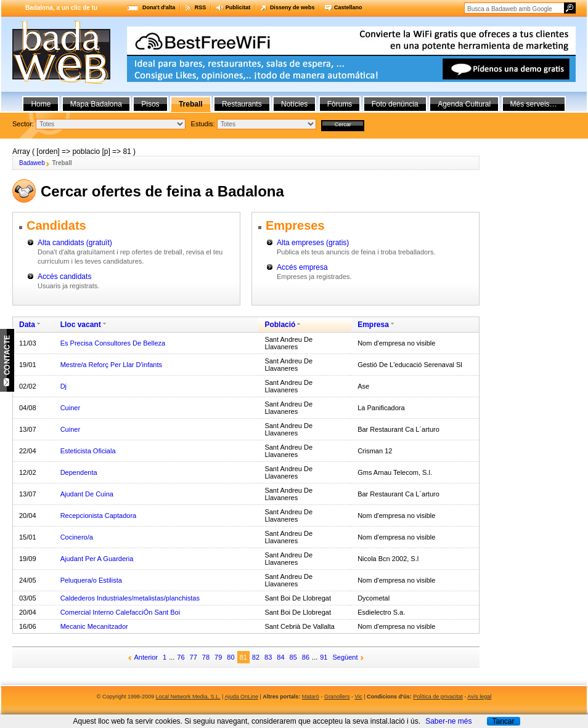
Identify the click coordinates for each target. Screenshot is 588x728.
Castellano (348, 7)
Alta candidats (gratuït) (75, 243)
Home (41, 104)
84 (280, 657)
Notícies (294, 104)
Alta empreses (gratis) (313, 243)
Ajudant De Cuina (87, 494)
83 (268, 657)
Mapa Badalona (96, 104)
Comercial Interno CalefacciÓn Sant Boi (120, 612)
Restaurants (242, 104)
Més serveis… (534, 104)
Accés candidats (64, 277)
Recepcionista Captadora (99, 516)
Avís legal (479, 697)
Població (280, 325)
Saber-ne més (448, 721)
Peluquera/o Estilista (91, 580)
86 (306, 657)
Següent (345, 657)
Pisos (150, 104)
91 (324, 657)
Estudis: (203, 124)
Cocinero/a (77, 537)
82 (256, 657)
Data (27, 325)
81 (243, 657)
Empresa (373, 325)
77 (194, 657)
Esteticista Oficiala (88, 451)
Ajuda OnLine (241, 697)
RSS (201, 7)
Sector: (23, 124)
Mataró (311, 697)
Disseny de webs (292, 7)
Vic (358, 697)
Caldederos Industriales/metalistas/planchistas (130, 598)
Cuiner (70, 408)
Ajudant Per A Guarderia (97, 559)
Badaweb (32, 163)
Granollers (337, 697)
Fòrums (340, 104)
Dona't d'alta (159, 7)
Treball (191, 104)
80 (231, 657)
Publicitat (238, 7)
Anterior (146, 657)
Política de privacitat (438, 697)
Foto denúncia (395, 104)
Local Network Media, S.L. (188, 697)
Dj (63, 386)
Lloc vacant (81, 325)
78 (206, 657)
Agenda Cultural (464, 104)
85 (293, 657)
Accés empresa (302, 267)
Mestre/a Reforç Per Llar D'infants (111, 365)
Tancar (503, 721)
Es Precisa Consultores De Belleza (113, 343)
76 (181, 657)
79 (218, 657)
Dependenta (79, 472)
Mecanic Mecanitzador (94, 626)
